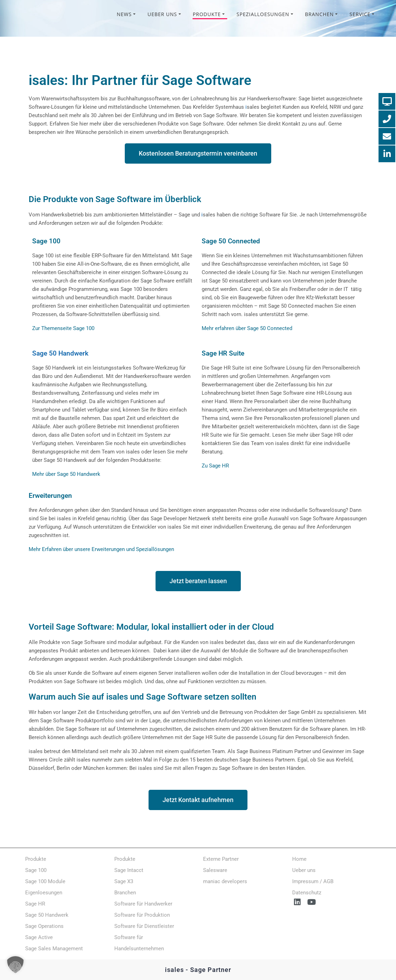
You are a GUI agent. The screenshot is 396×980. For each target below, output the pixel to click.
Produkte (207, 14)
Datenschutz (307, 893)
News (124, 14)
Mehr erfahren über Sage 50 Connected (247, 328)
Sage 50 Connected (231, 241)
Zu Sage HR (215, 466)
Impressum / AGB (313, 881)
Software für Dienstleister (144, 926)
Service (360, 14)
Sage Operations (44, 926)
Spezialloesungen (263, 14)
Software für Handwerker (143, 904)
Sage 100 (46, 241)
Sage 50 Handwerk (60, 353)
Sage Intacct (129, 870)
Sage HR (35, 904)
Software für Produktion (142, 915)
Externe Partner (221, 859)
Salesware (215, 870)
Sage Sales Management (54, 949)
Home (299, 859)
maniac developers (225, 881)
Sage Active (39, 937)
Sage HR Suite (223, 353)
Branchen (320, 14)
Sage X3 (124, 881)
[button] (15, 965)
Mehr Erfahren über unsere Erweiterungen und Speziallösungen (101, 549)
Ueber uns (162, 14)
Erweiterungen (50, 496)
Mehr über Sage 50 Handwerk (66, 474)
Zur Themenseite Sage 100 (63, 328)
